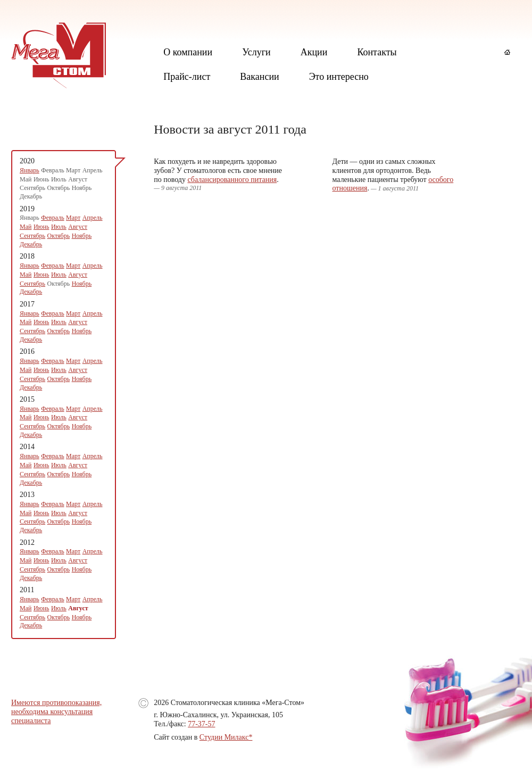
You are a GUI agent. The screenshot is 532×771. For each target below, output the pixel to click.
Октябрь (59, 236)
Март (73, 218)
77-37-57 (201, 724)
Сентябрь (32, 236)
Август (78, 227)
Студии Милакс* (226, 737)
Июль (59, 227)
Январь (30, 170)
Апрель (93, 218)
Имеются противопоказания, (56, 703)
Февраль (52, 218)
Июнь (41, 227)
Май (26, 227)
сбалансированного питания (232, 180)
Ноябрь (82, 236)
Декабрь (31, 244)
